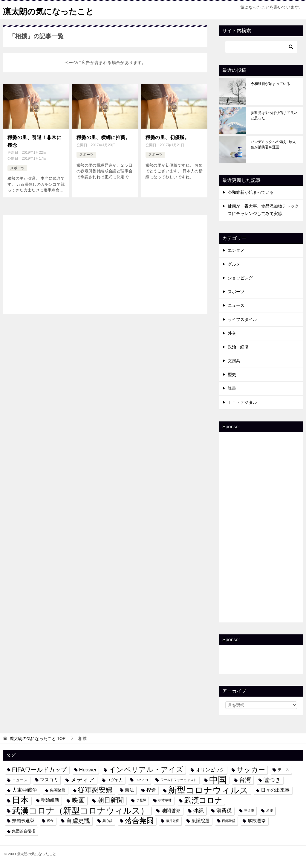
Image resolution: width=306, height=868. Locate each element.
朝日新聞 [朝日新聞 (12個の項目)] (111, 800)
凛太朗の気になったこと (53, 10)
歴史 (232, 374)
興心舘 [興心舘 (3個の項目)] (107, 821)
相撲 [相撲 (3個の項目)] (270, 811)
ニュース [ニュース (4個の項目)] (20, 780)
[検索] (261, 47)
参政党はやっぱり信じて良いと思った (274, 115)
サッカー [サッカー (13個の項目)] (251, 770)
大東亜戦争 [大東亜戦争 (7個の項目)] (25, 790)
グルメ (234, 264)
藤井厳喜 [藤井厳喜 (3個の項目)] (172, 821)
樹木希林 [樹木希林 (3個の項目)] (165, 800)
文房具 (234, 361)
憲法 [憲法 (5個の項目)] (129, 790)
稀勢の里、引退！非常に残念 (34, 140)
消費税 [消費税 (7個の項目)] (224, 811)
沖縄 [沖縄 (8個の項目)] (198, 811)
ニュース (236, 305)
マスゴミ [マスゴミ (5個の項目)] (49, 780)
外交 (232, 333)
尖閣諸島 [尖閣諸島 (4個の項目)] (58, 790)
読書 (232, 388)
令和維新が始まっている (270, 84)
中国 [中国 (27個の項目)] (218, 780)
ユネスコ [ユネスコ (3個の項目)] (142, 780)
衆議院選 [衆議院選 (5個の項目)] (201, 821)
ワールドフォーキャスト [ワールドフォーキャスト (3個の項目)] (179, 780)
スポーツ (17, 166)
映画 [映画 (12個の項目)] (78, 800)
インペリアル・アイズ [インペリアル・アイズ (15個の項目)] (146, 770)
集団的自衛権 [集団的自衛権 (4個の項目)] (24, 831)
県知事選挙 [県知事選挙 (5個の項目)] (23, 821)
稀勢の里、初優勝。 (168, 137)
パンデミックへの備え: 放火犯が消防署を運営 (273, 144)
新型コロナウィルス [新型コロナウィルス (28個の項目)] (208, 790)
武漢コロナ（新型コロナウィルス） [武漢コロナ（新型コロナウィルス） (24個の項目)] (80, 811)
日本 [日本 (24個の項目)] (20, 800)
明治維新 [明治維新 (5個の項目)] (50, 800)
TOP (38, 738)
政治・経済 (238, 347)
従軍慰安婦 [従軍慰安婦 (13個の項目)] (95, 790)
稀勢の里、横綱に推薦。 (103, 137)
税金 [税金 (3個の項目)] (50, 821)
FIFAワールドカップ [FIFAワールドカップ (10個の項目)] (39, 770)
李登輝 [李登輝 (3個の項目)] (141, 800)
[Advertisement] (105, 261)
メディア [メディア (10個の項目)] (82, 780)
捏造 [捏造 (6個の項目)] (151, 790)
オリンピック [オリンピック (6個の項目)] (210, 770)
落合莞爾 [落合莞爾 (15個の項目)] (139, 821)
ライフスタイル (242, 319)
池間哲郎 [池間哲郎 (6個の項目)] (171, 811)
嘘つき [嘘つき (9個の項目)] (272, 780)
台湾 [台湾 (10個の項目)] (245, 780)
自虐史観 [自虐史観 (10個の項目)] (78, 821)
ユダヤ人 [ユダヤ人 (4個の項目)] (115, 780)
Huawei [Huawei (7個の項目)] (88, 770)
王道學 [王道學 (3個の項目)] (249, 811)
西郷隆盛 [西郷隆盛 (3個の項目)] (229, 821)
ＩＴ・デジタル (242, 402)
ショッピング (240, 278)
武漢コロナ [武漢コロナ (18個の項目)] (203, 800)
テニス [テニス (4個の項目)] (283, 770)
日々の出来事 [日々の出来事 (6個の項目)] (275, 790)
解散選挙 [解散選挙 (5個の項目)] (257, 821)
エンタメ (236, 250)
